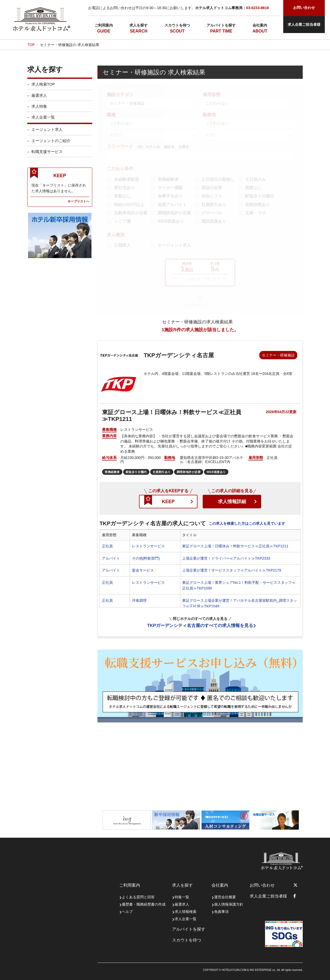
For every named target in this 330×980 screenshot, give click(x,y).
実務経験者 (168, 179)
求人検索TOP (43, 88)
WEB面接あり (171, 221)
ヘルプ (127, 912)
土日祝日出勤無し (218, 179)
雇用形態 (212, 95)
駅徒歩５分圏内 (260, 196)
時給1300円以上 (129, 205)
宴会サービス (143, 570)
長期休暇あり (258, 205)
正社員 (107, 546)
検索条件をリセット (200, 306)
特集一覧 (182, 897)
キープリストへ (78, 205)
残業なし (253, 188)
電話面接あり (214, 221)
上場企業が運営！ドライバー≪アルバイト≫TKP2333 (226, 558)
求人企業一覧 (43, 121)
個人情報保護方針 (229, 904)
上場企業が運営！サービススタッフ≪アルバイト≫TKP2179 (232, 570)
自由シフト (212, 196)
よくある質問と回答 (138, 897)
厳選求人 (39, 99)
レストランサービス (148, 546)
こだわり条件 (120, 169)
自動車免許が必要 (131, 213)
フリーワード (148, 147)
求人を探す (138, 25)
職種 (111, 115)
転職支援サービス (47, 155)
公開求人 (122, 245)
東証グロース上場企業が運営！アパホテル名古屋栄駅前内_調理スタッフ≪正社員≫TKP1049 (240, 603)
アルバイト (111, 558)
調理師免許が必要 (174, 213)
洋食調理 (139, 600)
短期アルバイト (172, 205)
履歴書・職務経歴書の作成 (144, 904)
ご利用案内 (104, 25)
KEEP (168, 502)
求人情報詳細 (232, 502)
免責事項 (221, 912)
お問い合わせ (262, 885)
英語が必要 (212, 188)
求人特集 (39, 110)
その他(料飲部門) (146, 558)
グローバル (212, 213)
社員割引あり (214, 205)
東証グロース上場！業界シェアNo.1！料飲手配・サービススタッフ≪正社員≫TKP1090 (239, 585)
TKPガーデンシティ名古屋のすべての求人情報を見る (200, 626)
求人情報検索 (186, 912)
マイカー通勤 (170, 188)
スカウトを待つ (177, 25)
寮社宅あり (124, 188)
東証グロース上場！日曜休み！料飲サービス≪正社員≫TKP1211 (235, 546)
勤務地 (209, 115)
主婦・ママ (255, 213)
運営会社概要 (225, 897)
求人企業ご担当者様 (304, 24)
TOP (31, 45)
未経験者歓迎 (127, 179)
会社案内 (260, 25)
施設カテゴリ (120, 95)
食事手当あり (170, 196)
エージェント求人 (47, 134)
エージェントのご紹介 (51, 145)
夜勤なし (122, 196)
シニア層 (122, 221)
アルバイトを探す (221, 25)
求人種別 (116, 235)
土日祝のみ (255, 179)
